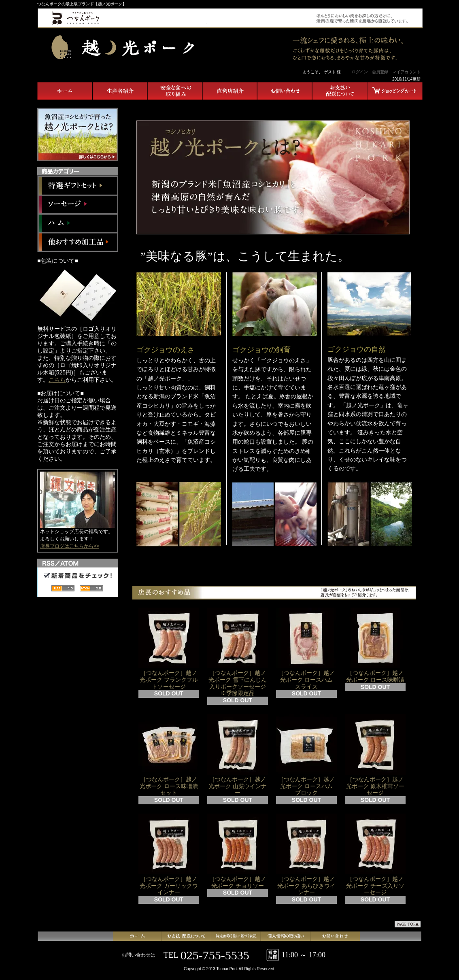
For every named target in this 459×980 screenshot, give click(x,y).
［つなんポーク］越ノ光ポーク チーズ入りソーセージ (375, 855)
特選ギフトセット (78, 185)
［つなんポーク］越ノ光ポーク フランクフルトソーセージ (169, 649)
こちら (57, 380)
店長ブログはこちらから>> (70, 546)
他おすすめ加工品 (78, 242)
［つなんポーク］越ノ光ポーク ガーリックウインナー (169, 855)
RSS (63, 588)
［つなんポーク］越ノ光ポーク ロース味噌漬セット (169, 755)
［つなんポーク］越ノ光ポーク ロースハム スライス (307, 649)
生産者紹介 (120, 91)
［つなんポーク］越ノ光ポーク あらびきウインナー (306, 855)
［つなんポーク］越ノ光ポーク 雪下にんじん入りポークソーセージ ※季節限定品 (238, 652)
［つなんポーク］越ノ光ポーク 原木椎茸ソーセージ (375, 755)
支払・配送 (188, 936)
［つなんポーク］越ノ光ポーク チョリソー (238, 851)
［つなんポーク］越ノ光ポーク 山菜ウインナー (238, 755)
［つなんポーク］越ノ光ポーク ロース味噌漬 (375, 645)
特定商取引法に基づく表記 (237, 936)
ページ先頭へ (408, 924)
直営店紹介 (230, 91)
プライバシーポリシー (285, 936)
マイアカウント (406, 72)
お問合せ (285, 91)
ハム (78, 223)
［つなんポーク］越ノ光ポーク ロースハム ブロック (307, 755)
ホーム (65, 91)
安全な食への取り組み (175, 91)
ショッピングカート (395, 91)
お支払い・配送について (340, 91)
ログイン (360, 72)
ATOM (91, 588)
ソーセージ (78, 204)
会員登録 (380, 72)
